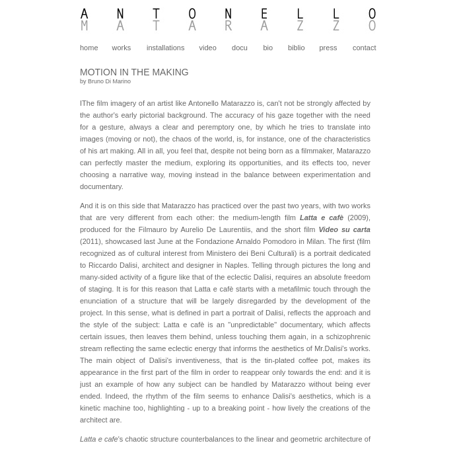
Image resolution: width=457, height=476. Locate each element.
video (208, 48)
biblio (297, 48)
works (122, 48)
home (89, 48)
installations (165, 48)
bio (268, 48)
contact (364, 48)
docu (240, 48)
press (329, 48)
